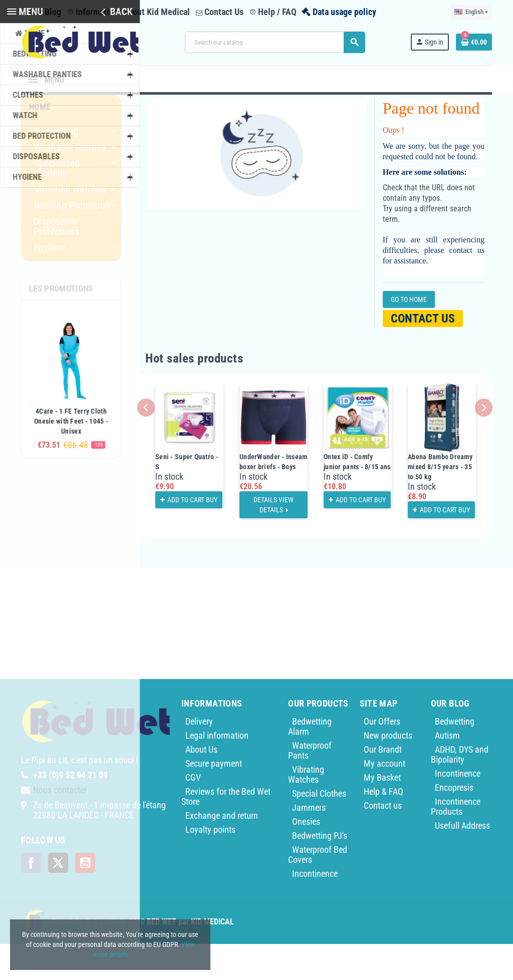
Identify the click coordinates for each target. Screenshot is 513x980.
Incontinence (315, 910)
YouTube (85, 899)
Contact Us (220, 12)
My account (384, 799)
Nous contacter (60, 826)
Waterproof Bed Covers (318, 891)
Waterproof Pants (310, 786)
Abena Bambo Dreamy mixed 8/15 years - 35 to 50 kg (440, 503)
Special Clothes (319, 830)
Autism (447, 771)
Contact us (423, 355)
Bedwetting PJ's (320, 872)
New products (388, 771)
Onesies (306, 858)
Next (484, 443)
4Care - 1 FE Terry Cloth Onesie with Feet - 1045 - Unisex (71, 457)
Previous (146, 443)
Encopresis (454, 824)
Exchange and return (222, 852)
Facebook (31, 899)
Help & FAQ (383, 828)
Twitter (58, 899)
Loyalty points (210, 866)
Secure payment (214, 799)
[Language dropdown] (471, 12)
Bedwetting (455, 757)
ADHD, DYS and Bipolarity (460, 790)
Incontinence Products (456, 843)
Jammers (309, 844)
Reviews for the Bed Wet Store (226, 833)
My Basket (382, 813)
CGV (193, 813)
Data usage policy (344, 12)
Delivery (199, 757)
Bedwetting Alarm (310, 762)
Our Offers (382, 757)
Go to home (409, 336)
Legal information (217, 771)
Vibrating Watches (306, 810)
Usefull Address (462, 862)
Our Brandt (383, 785)
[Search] (275, 42)
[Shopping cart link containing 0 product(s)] (474, 42)
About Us (201, 785)
